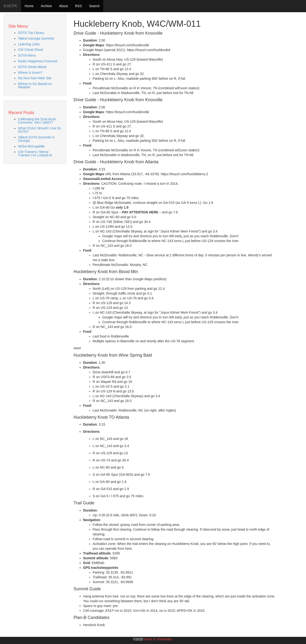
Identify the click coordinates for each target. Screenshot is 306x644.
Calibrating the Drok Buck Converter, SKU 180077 (37, 121)
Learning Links (29, 44)
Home (29, 6)
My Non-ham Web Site (35, 78)
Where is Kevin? (30, 73)
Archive (46, 6)
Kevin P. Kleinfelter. (158, 639)
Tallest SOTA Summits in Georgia (36, 139)
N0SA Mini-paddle (31, 146)
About (63, 6)
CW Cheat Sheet (30, 50)
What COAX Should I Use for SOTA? (40, 130)
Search (94, 6)
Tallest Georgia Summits (36, 38)
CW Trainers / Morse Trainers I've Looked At (35, 153)
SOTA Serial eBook (32, 67)
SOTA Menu (27, 55)
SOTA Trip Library (31, 33)
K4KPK (11, 6)
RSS (79, 6)
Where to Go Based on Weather (35, 85)
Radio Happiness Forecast (38, 61)
